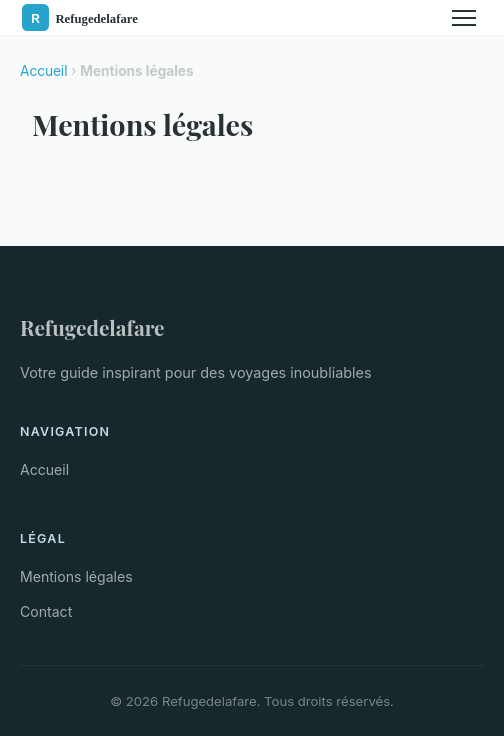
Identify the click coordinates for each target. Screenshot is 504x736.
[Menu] (464, 18)
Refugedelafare (92, 327)
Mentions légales (76, 576)
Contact (46, 611)
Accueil (43, 71)
